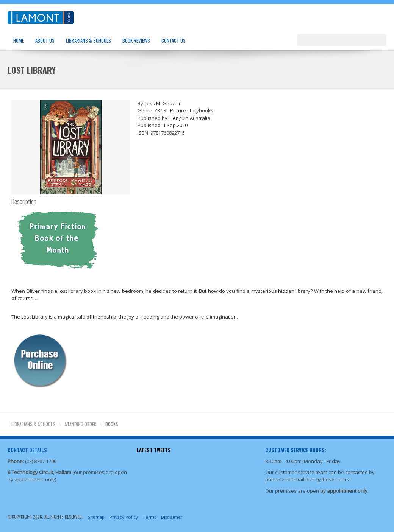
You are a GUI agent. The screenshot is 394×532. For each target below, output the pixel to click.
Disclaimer (172, 517)
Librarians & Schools (88, 40)
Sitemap (96, 517)
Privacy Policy (124, 517)
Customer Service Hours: (296, 450)
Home (19, 40)
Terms (149, 517)
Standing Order (80, 424)
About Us (45, 40)
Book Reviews (136, 40)
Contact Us (174, 40)
